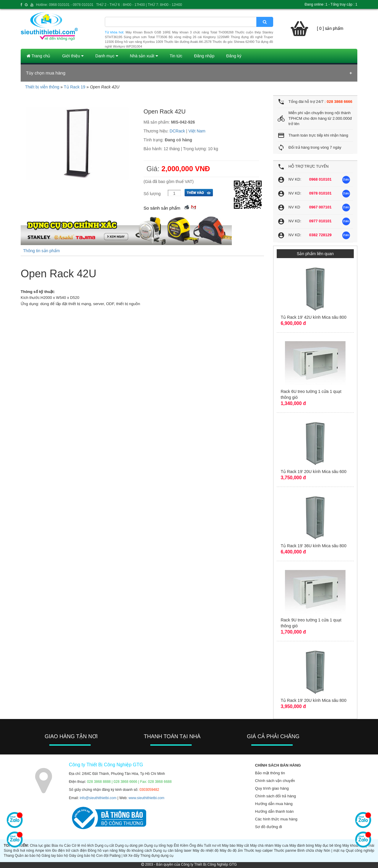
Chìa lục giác (40, 846)
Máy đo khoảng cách (135, 851)
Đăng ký (234, 56)
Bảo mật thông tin (270, 773)
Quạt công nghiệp (360, 851)
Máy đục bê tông (328, 846)
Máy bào (229, 846)
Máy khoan (351, 846)
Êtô (177, 846)
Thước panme (285, 851)
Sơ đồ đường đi (268, 827)
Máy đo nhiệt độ (206, 851)
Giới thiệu (73, 56)
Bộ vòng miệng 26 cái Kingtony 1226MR (199, 37)
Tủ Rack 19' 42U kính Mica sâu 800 (313, 317)
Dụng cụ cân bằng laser (172, 851)
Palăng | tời (118, 856)
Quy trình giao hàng (272, 788)
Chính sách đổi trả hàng (275, 796)
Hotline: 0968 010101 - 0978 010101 (65, 5)
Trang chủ (38, 56)
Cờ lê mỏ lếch (83, 846)
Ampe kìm (43, 851)
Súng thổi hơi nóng (19, 851)
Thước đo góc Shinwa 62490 (233, 42)
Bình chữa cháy (310, 851)
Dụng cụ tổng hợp (159, 846)
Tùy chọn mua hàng (46, 73)
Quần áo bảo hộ (28, 856)
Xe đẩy (134, 856)
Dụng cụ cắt (104, 846)
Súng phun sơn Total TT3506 (146, 37)
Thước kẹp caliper (258, 851)
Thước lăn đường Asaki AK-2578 (188, 42)
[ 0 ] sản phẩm (330, 28)
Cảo (67, 846)
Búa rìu (57, 846)
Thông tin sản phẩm (41, 251)
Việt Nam (197, 131)
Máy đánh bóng (302, 846)
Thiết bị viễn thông (42, 87)
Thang (9, 856)
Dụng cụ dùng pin (129, 846)
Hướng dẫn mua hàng (274, 804)
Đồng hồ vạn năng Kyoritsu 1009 (139, 42)
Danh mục (107, 56)
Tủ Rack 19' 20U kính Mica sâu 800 (313, 700)
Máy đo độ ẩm (231, 851)
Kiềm (184, 846)
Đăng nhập (204, 56)
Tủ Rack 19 (75, 87)
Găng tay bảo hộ (55, 856)
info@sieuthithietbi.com (98, 798)
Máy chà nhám (262, 846)
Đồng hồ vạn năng (103, 851)
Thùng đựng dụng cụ (157, 856)
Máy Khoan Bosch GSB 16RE (148, 32)
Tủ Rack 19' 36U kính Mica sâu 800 (313, 546)
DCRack (177, 131)
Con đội (102, 856)
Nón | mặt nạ (334, 851)
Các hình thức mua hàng (276, 819)
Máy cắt (243, 846)
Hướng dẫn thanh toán (274, 811)
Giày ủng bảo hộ (82, 856)
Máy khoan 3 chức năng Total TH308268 (203, 32)
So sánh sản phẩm (162, 208)
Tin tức (176, 56)
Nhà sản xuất (144, 56)
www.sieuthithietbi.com (146, 798)
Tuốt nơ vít (212, 846)
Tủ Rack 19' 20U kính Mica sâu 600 (313, 472)
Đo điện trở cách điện (70, 851)
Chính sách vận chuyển (275, 781)
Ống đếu (196, 846)
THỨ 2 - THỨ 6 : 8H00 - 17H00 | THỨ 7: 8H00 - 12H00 (139, 5)
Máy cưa (281, 846)
